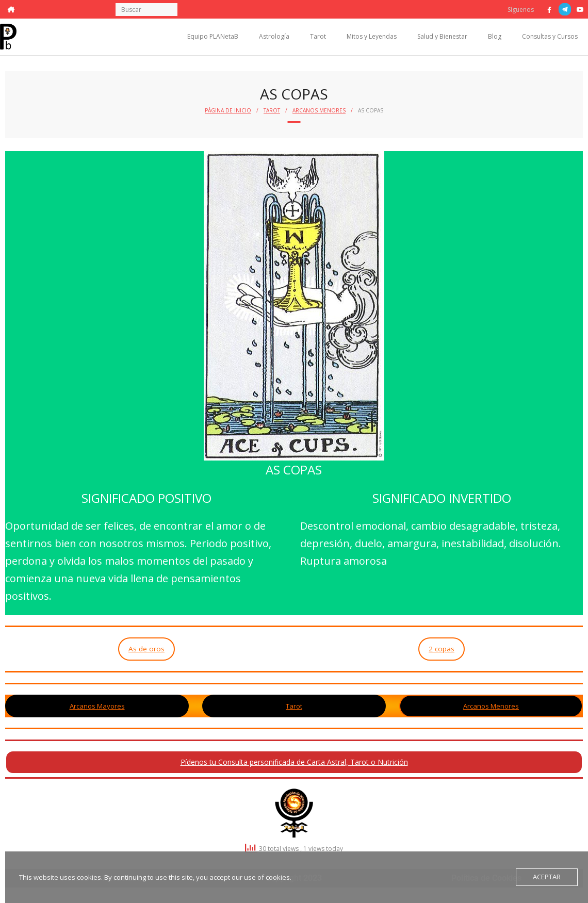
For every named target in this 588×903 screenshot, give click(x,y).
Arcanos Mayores (97, 706)
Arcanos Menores (319, 110)
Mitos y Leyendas (372, 36)
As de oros (146, 649)
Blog (495, 36)
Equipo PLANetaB (213, 36)
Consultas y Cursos (550, 36)
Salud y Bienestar (442, 36)
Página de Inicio (228, 110)
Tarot (318, 36)
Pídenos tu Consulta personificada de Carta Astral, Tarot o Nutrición (294, 762)
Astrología (274, 36)
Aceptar (547, 877)
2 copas (442, 649)
